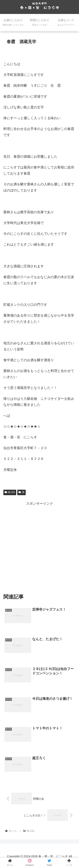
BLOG (10, 492)
